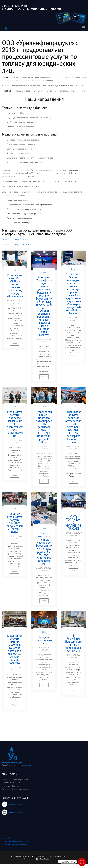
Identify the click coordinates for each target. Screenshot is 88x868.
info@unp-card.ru (16, 812)
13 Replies (15, 670)
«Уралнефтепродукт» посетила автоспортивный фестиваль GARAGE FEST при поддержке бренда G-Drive (44, 427)
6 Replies (15, 443)
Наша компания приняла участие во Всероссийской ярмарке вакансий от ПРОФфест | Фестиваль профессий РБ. (44, 549)
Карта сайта (7, 838)
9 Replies (44, 342)
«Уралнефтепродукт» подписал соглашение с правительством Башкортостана (15, 424)
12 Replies (73, 320)
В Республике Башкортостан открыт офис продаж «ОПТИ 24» (73, 643)
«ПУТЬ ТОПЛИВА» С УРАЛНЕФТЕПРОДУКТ (73, 523)
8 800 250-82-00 (16, 804)
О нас (15, 270)
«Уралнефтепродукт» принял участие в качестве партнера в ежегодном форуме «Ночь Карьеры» (15, 649)
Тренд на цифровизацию (44, 640)
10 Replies (15, 303)
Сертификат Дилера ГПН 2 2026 (16, 244)
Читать (15, 343)
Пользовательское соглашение (15, 844)
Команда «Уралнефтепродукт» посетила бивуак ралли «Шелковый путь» (15, 523)
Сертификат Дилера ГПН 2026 (15, 239)
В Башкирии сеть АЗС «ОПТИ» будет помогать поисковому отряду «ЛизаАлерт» (15, 286)
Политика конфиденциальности (15, 841)
